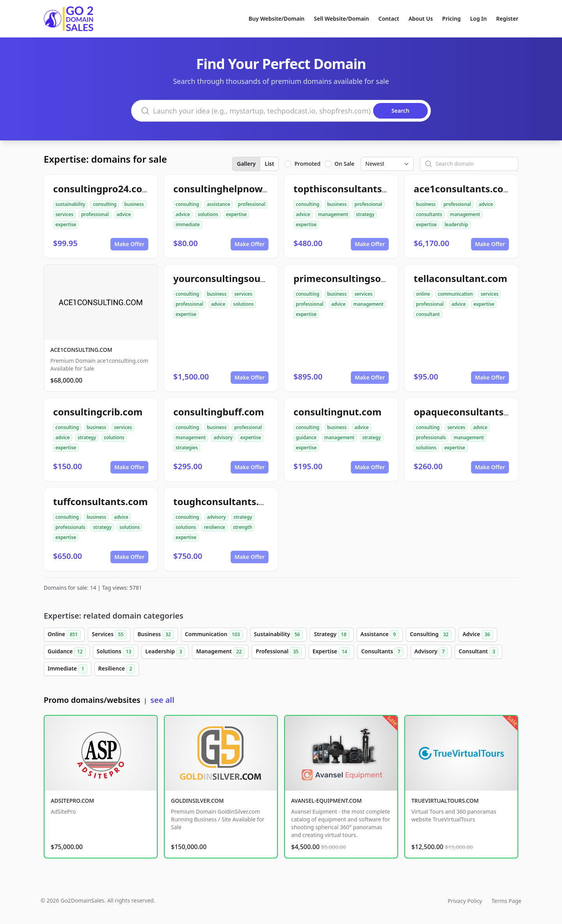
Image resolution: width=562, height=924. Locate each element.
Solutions (116, 652)
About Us (421, 19)
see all (162, 700)
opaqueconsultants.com (470, 412)
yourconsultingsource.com (235, 278)
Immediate (68, 669)
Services (109, 635)
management (333, 214)
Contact (389, 19)
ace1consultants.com (463, 189)
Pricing (451, 19)
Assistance (380, 635)
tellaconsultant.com (461, 278)
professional (95, 214)
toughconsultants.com (226, 501)
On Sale (344, 164)
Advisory (431, 652)
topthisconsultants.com (349, 189)
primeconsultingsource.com (359, 278)
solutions (208, 214)
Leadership (165, 652)
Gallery (246, 164)
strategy (365, 214)
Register (507, 19)
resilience (214, 527)
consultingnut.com (337, 412)
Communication (214, 635)
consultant (428, 314)
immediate (188, 224)
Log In (478, 19)
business (134, 204)
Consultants (382, 652)
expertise (66, 224)
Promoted (307, 164)
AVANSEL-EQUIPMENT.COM (326, 801)
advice (124, 214)
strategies (187, 448)
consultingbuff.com (219, 412)
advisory (223, 437)
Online (64, 635)
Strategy (332, 635)
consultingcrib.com (98, 412)
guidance (306, 437)
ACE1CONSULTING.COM (81, 350)
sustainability (70, 204)
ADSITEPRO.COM (72, 801)
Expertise (332, 652)
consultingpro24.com (102, 189)
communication (455, 294)
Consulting (431, 635)
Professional (278, 652)
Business (156, 635)
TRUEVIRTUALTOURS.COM (445, 801)
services (64, 214)
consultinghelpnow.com (229, 189)
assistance (218, 204)
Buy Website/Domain (277, 19)
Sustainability (279, 635)
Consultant (478, 652)
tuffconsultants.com (100, 501)
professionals (431, 437)
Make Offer (129, 244)
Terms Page (506, 901)
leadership (456, 224)
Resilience (117, 669)
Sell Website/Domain (341, 19)
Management (220, 652)
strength (243, 527)
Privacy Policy (465, 901)
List (269, 164)
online (423, 294)
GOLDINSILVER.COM (197, 801)
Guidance (67, 652)
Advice (478, 635)
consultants (429, 214)
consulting (105, 204)
